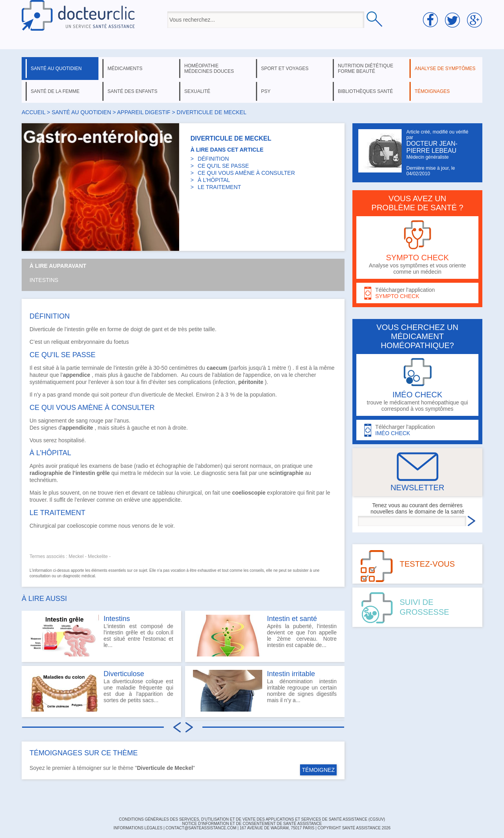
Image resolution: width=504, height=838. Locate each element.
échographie (171, 466)
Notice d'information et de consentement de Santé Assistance (252, 824)
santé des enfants (132, 91)
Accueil (33, 112)
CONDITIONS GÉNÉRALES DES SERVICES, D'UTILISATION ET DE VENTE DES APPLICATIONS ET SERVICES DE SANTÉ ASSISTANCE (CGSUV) (252, 819)
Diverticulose (124, 674)
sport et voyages (285, 69)
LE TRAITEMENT (219, 187)
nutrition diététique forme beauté (366, 69)
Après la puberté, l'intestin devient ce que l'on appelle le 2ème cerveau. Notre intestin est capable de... (265, 636)
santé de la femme (55, 91)
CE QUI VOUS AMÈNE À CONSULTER (246, 173)
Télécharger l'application (417, 293)
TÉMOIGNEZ (318, 770)
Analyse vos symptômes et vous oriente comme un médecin (417, 248)
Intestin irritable (291, 674)
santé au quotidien (56, 69)
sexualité (197, 91)
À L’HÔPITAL (214, 180)
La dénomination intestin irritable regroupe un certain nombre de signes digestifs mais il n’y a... (265, 691)
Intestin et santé (292, 619)
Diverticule (42, 329)
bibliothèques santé (365, 91)
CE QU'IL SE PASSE (223, 166)
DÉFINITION (213, 159)
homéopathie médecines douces (209, 69)
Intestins (44, 280)
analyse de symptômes (445, 69)
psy (266, 91)
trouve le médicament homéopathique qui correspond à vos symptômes (417, 385)
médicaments (125, 69)
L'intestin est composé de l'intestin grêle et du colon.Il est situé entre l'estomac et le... (101, 636)
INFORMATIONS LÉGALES (138, 828)
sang (82, 421)
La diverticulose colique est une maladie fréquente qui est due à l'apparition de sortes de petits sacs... (101, 691)
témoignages (432, 91)
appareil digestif (144, 112)
